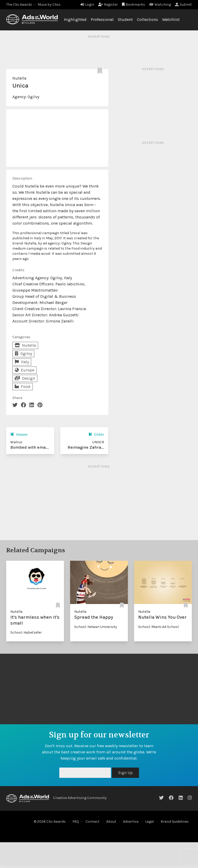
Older (96, 434)
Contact (93, 822)
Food (23, 386)
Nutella (19, 78)
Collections (147, 19)
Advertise (131, 822)
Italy (22, 362)
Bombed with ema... (30, 447)
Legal (150, 822)
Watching (160, 5)
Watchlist (171, 19)
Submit (183, 5)
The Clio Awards (19, 5)
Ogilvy (33, 97)
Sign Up (125, 773)
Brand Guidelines (175, 822)
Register (108, 5)
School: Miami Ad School (158, 627)
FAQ (76, 822)
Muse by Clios (49, 5)
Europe (24, 370)
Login (87, 5)
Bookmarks (134, 5)
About (111, 822)
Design (25, 378)
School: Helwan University (96, 627)
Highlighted (75, 19)
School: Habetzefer (26, 632)
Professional (102, 19)
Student (125, 19)
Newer (19, 434)
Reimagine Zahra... (86, 447)
